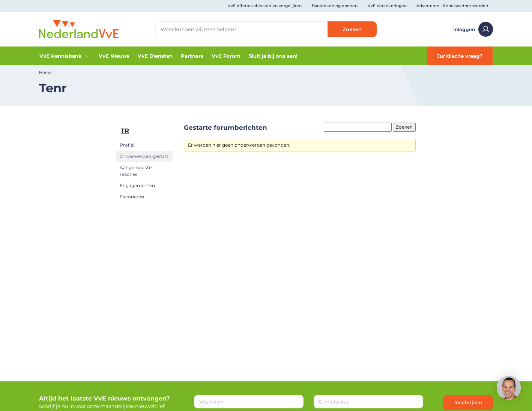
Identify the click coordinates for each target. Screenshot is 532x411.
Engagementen (137, 185)
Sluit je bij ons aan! (273, 56)
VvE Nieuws (114, 56)
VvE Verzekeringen (387, 6)
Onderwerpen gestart (144, 156)
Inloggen (473, 29)
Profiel (127, 145)
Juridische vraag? (460, 56)
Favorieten (132, 197)
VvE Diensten (155, 56)
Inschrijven (468, 402)
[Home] (79, 29)
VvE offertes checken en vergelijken (265, 6)
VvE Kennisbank (65, 56)
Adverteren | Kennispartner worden (452, 6)
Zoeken (352, 29)
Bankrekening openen (335, 6)
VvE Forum (226, 56)
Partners (192, 56)
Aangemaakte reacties (136, 171)
